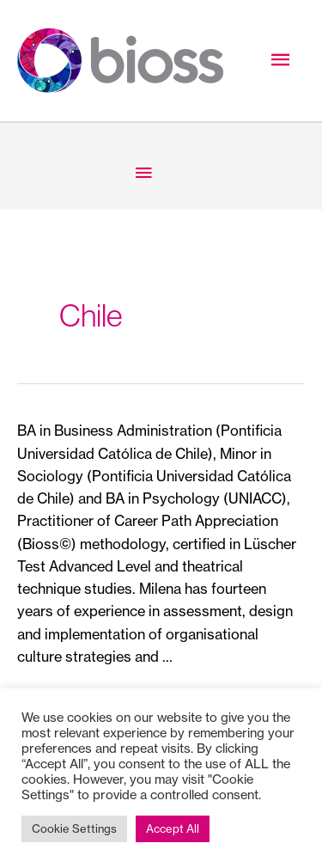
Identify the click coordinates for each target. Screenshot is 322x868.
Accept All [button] (173, 828)
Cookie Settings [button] (74, 828)
